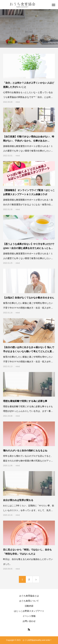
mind (18, 102)
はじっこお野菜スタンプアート (29, 611)
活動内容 (29, 606)
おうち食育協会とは (29, 596)
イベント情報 (29, 616)
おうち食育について (29, 601)
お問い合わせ (29, 621)
